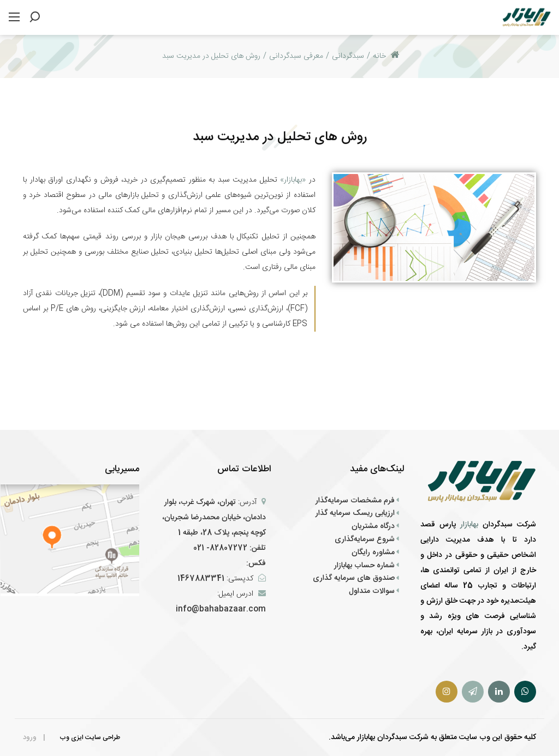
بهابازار (471, 525)
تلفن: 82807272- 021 (230, 548)
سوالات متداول (372, 591)
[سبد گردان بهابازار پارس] (527, 18)
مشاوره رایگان (373, 553)
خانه (386, 56)
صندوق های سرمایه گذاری (354, 578)
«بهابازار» (292, 180)
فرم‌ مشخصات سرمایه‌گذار (355, 501)
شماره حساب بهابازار (364, 566)
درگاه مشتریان (373, 526)
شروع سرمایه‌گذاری (365, 539)
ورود (30, 737)
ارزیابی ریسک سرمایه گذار (355, 513)
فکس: (255, 563)
